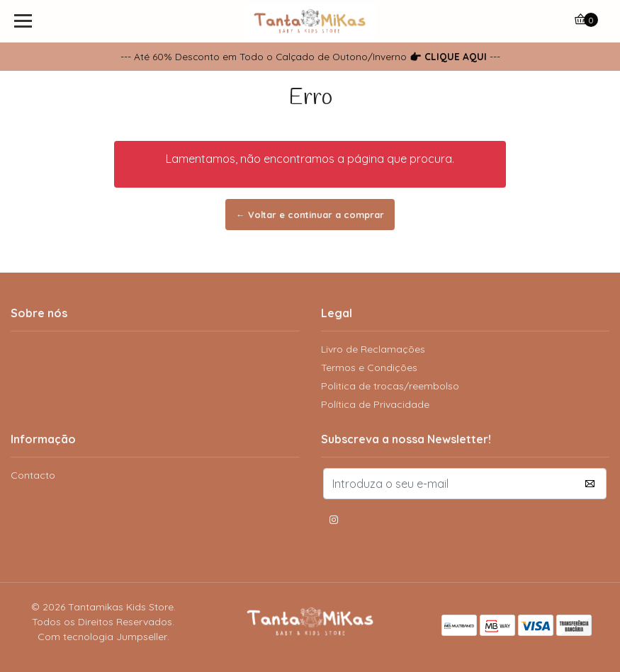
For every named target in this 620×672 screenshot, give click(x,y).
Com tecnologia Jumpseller (102, 637)
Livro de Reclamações (373, 349)
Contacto (33, 475)
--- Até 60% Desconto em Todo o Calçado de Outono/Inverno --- (310, 56)
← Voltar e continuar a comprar (310, 215)
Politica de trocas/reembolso (390, 386)
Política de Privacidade (375, 404)
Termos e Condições (369, 368)
